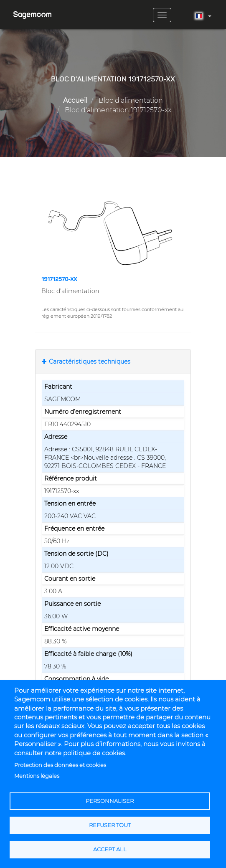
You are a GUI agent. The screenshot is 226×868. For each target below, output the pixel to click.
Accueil (75, 100)
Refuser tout (110, 825)
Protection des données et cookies (60, 765)
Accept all (110, 849)
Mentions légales (37, 776)
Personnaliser (110, 801)
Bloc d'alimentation (131, 100)
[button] (113, 233)
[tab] (113, 362)
